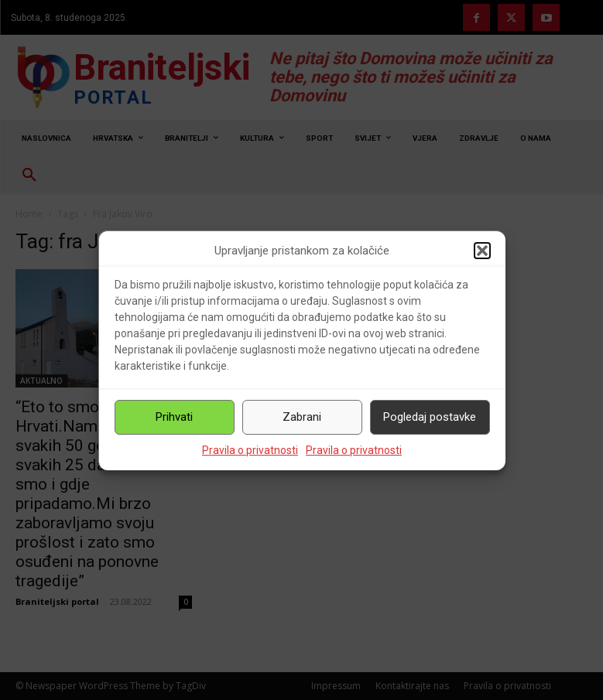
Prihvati (174, 417)
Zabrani (302, 417)
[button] (482, 251)
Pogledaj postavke (430, 417)
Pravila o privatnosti (250, 450)
